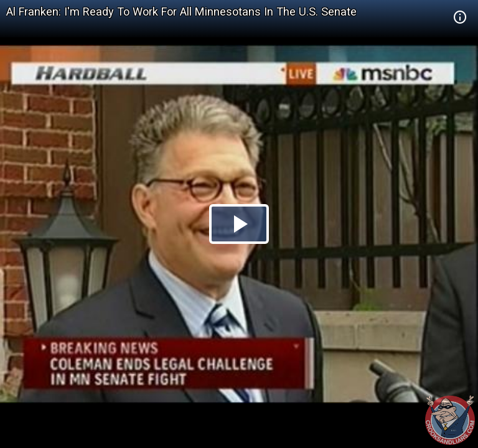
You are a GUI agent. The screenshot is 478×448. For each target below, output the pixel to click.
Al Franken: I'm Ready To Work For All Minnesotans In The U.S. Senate (181, 12)
